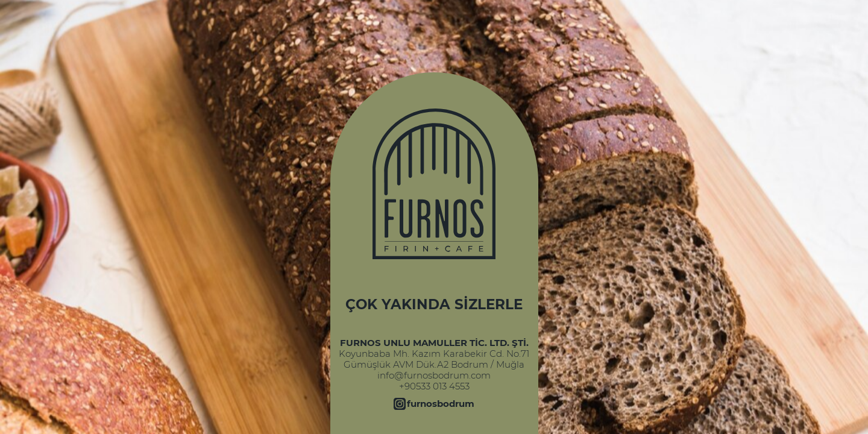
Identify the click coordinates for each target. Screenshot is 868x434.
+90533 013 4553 (434, 386)
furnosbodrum (441, 404)
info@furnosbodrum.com (434, 376)
